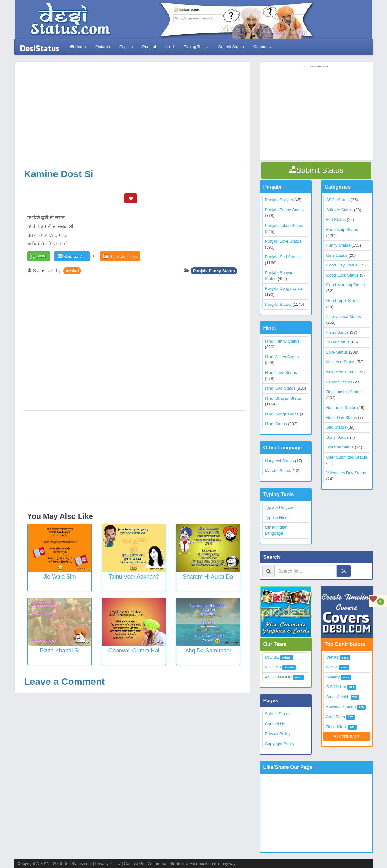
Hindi (170, 47)
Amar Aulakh (338, 697)
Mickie (332, 667)
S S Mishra (336, 687)
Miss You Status (341, 362)
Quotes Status (339, 382)
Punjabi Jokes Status (284, 225)
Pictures (103, 47)
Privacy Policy (278, 734)
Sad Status (336, 427)
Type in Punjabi (279, 507)
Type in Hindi (277, 517)
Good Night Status (343, 301)
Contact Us (263, 47)
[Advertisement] (134, 115)
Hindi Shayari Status (284, 398)
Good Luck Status (343, 275)
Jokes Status (338, 342)
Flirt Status (336, 220)
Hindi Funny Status (282, 341)
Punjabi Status (278, 304)
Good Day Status (342, 265)
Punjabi (149, 47)
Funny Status (338, 245)
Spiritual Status (340, 447)
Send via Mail (72, 256)
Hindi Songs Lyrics (282, 414)
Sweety (333, 677)
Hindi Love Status (281, 373)
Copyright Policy (280, 744)
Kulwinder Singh (341, 707)
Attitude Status (340, 210)
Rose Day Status (342, 418)
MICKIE (272, 657)
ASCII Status (338, 200)
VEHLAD (273, 667)
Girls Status (337, 255)
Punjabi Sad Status (282, 257)
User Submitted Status (347, 457)
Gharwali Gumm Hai (134, 651)
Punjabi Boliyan (279, 200)
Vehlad (72, 271)
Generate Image (120, 256)
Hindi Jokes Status (282, 357)
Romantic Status (341, 407)
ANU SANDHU (279, 677)
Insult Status (338, 332)
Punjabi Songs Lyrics (284, 288)
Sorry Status (338, 437)
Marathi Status (278, 471)
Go (343, 571)
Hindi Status (276, 424)
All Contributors (347, 736)
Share (41, 256)
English (126, 47)
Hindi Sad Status (280, 388)
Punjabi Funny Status (214, 271)
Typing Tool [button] (196, 47)
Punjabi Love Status (283, 241)
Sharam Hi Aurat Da (208, 577)
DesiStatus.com (77, 863)
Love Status (337, 352)
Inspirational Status (344, 317)
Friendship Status (342, 230)
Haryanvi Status (279, 461)
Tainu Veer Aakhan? (134, 577)
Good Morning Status (346, 285)
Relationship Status (344, 392)
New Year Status (341, 372)
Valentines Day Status (346, 473)
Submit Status (231, 47)
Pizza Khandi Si (59, 651)
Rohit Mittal (337, 727)
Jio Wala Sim (59, 577)
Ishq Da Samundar (208, 651)
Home (78, 47)
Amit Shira (336, 717)
